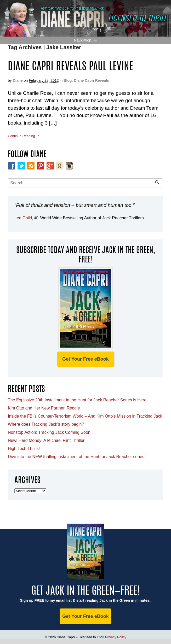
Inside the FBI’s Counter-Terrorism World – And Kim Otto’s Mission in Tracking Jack (85, 416)
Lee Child (23, 218)
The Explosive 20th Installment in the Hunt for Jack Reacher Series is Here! (78, 400)
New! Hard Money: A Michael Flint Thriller (46, 440)
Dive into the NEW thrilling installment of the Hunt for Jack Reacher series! (77, 457)
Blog (68, 80)
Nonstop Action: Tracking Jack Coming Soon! (50, 432)
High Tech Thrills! (24, 449)
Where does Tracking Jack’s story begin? (46, 424)
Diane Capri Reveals (91, 80)
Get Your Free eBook (85, 359)
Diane (18, 80)
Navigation (83, 40)
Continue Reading (21, 136)
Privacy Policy (116, 637)
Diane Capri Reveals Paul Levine (70, 67)
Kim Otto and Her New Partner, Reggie (44, 408)
